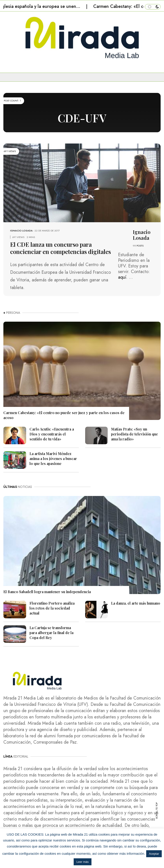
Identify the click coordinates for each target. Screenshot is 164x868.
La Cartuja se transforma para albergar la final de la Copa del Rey (51, 633)
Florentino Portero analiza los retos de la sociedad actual (52, 608)
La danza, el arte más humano (136, 603)
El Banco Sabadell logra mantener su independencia (47, 592)
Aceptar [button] (154, 854)
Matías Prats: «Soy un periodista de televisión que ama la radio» (134, 434)
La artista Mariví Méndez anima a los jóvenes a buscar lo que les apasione (53, 459)
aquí (122, 277)
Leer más (82, 862)
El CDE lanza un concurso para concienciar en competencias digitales (60, 248)
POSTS (140, 246)
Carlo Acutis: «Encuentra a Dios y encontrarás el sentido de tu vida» (52, 434)
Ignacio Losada (21, 231)
